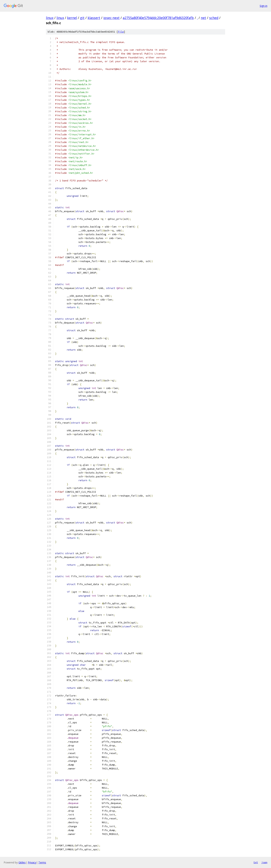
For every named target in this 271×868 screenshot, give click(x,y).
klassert (94, 18)
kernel (72, 18)
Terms (42, 862)
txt (256, 862)
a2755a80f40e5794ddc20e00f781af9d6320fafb (158, 18)
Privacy (32, 862)
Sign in (264, 6)
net (203, 18)
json (264, 862)
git (82, 18)
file (121, 32)
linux (50, 18)
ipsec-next (111, 18)
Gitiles (22, 862)
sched (214, 18)
